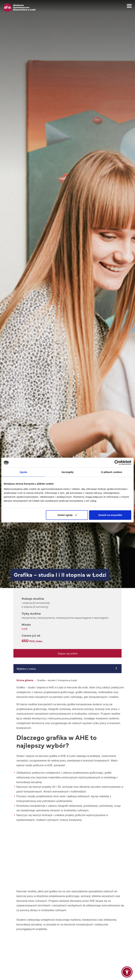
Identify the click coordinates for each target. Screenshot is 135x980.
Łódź (25, 629)
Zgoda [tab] (23, 472)
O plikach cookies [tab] (112, 472)
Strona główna (25, 680)
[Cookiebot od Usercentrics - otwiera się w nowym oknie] (117, 463)
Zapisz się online (68, 653)
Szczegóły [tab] (67, 472)
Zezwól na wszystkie (110, 515)
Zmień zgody (67, 515)
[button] (127, 972)
